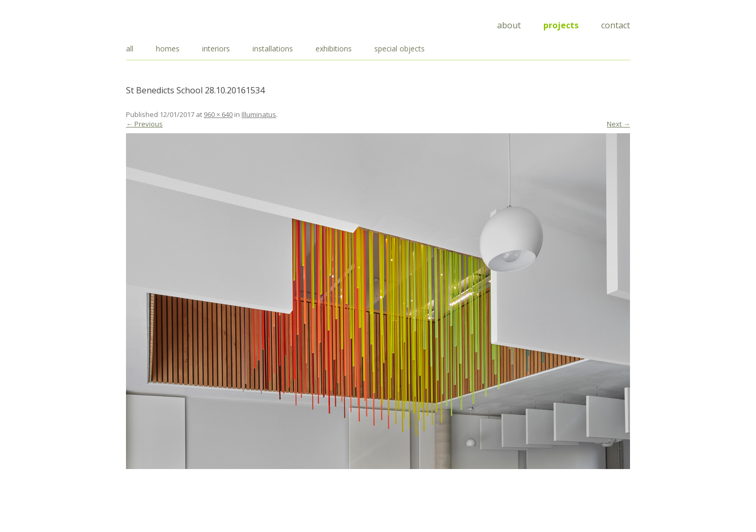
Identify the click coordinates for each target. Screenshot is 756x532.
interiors (216, 49)
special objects (400, 49)
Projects (561, 25)
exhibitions (334, 49)
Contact (616, 25)
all (130, 49)
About (509, 25)
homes (168, 49)
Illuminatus (259, 114)
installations (273, 49)
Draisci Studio (178, 23)
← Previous (144, 124)
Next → (618, 124)
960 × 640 (218, 114)
